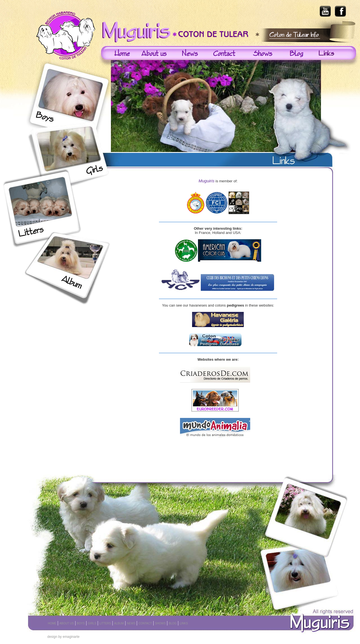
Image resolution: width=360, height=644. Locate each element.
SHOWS (160, 623)
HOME (52, 623)
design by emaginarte (64, 637)
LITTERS (105, 623)
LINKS (184, 623)
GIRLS (92, 623)
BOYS (81, 623)
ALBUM (119, 623)
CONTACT (145, 623)
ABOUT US (67, 623)
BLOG (173, 623)
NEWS (131, 623)
